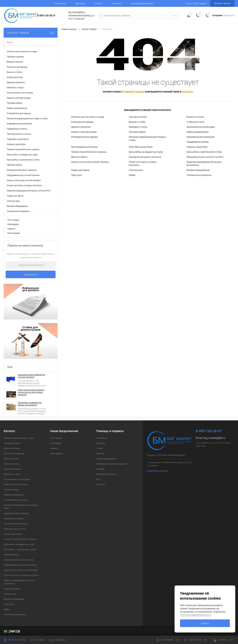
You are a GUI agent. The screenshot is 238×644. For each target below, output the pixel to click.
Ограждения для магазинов (200, 137)
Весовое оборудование (198, 170)
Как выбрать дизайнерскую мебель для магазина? (30, 404)
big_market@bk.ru (215, 438)
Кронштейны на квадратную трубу (146, 152)
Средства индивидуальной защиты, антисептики (204, 164)
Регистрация (200, 3)
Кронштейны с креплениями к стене (204, 152)
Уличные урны (136, 170)
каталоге (187, 92)
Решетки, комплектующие (84, 132)
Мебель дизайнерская (198, 132)
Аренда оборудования (142, 3)
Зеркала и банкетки (81, 127)
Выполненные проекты (107, 474)
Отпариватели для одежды (84, 137)
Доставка (80, 3)
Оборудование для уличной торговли (205, 157)
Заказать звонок (222, 3)
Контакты (101, 484)
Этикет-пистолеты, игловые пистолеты (143, 164)
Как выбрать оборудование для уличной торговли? (31, 376)
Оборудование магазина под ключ (112, 464)
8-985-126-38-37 (46, 16)
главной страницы (134, 92)
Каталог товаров (31, 33)
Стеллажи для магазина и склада (88, 117)
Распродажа (13, 224)
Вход (189, 3)
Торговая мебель (137, 132)
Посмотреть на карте (157, 471)
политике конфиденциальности (196, 615)
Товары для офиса (80, 170)
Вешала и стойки (137, 122)
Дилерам (100, 469)
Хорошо (205, 623)
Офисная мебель (79, 157)
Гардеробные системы (198, 142)
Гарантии (117, 3)
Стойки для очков (195, 122)
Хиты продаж (13, 220)
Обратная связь (15, 640)
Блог (10, 367)
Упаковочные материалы (199, 175)
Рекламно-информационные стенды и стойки (148, 138)
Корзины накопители (197, 147)
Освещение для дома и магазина (145, 157)
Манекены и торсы (138, 127)
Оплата (99, 3)
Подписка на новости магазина (25, 246)
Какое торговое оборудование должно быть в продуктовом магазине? (31, 392)
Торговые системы (138, 117)
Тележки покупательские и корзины (89, 152)
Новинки (11, 229)
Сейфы (132, 175)
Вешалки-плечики (195, 117)
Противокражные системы (84, 147)
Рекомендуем (14, 233)
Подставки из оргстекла (141, 147)
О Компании (60, 3)
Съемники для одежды (82, 122)
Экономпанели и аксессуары (201, 127)
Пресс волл (77, 175)
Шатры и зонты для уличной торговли (90, 162)
